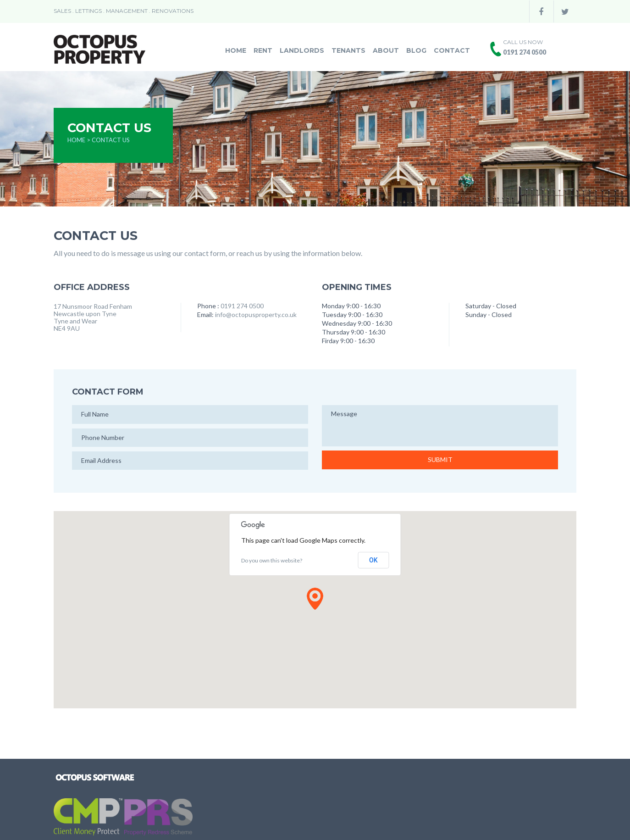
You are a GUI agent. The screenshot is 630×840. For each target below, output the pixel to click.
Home (236, 50)
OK (373, 560)
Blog (416, 50)
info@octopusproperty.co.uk (256, 314)
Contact (452, 50)
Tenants (348, 50)
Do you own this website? (272, 560)
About (386, 50)
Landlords (302, 50)
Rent (263, 50)
